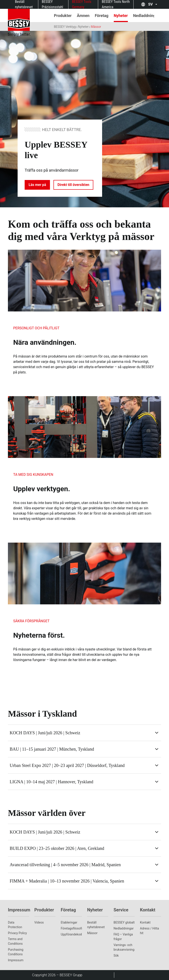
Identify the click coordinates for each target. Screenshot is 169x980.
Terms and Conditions (15, 941)
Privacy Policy (17, 933)
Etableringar (69, 922)
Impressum (16, 960)
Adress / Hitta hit (149, 931)
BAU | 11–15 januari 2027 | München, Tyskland (52, 749)
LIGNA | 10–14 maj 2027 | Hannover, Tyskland (51, 782)
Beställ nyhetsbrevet (96, 925)
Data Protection (15, 925)
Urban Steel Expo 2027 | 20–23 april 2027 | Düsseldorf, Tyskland (67, 765)
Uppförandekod (71, 934)
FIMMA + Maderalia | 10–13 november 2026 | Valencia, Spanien (67, 881)
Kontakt (145, 922)
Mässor (96, 27)
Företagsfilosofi (71, 928)
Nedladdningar (124, 928)
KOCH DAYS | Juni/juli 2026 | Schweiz (45, 733)
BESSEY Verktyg (65, 27)
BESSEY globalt (124, 922)
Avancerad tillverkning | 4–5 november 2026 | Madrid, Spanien (65, 865)
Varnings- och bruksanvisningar (124, 947)
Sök (116, 956)
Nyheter (83, 27)
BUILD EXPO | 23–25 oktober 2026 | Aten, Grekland (57, 848)
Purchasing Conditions (16, 952)
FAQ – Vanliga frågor (123, 937)
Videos (39, 922)
